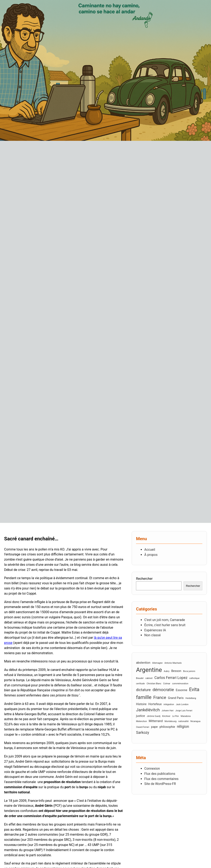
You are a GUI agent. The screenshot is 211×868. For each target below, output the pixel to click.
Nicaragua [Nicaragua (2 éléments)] (195, 721)
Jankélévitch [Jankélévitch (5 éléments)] (148, 710)
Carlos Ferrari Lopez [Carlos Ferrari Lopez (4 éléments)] (171, 678)
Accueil (150, 550)
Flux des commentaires (161, 779)
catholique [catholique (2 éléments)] (195, 678)
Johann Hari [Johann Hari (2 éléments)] (168, 711)
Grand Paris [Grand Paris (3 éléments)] (176, 698)
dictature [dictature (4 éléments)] (143, 690)
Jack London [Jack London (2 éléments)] (182, 704)
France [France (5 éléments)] (160, 697)
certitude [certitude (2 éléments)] (140, 684)
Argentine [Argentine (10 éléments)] (149, 670)
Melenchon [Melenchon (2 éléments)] (141, 721)
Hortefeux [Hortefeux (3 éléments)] (155, 704)
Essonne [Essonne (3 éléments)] (182, 690)
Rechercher (144, 579)
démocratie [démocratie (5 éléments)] (163, 690)
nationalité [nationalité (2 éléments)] (183, 721)
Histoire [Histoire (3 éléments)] (141, 704)
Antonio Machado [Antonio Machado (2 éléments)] (173, 663)
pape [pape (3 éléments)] (154, 727)
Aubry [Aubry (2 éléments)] (167, 671)
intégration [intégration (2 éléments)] (169, 704)
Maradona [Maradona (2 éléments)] (186, 716)
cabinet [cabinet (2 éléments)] (149, 678)
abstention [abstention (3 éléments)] (143, 663)
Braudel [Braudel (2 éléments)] (140, 678)
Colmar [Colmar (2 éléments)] (167, 684)
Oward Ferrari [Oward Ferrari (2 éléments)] (143, 727)
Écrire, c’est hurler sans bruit (165, 625)
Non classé (152, 635)
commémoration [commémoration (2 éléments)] (180, 684)
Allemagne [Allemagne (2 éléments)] (157, 663)
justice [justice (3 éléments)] (140, 716)
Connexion (152, 769)
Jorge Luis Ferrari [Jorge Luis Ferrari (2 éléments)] (184, 711)
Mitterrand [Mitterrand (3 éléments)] (156, 721)
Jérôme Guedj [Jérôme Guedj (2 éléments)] (154, 716)
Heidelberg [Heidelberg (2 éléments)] (191, 698)
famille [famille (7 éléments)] (144, 697)
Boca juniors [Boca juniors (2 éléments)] (189, 671)
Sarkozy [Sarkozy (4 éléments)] (142, 732)
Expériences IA (155, 630)
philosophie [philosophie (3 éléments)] (167, 727)
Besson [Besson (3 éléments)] (176, 671)
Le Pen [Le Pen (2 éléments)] (176, 716)
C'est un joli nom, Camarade (165, 620)
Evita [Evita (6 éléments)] (194, 690)
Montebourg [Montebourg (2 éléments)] (170, 721)
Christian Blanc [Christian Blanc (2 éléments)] (154, 684)
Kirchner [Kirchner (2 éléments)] (166, 716)
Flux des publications (160, 774)
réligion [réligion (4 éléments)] (183, 726)
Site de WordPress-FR (160, 784)
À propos (151, 555)
